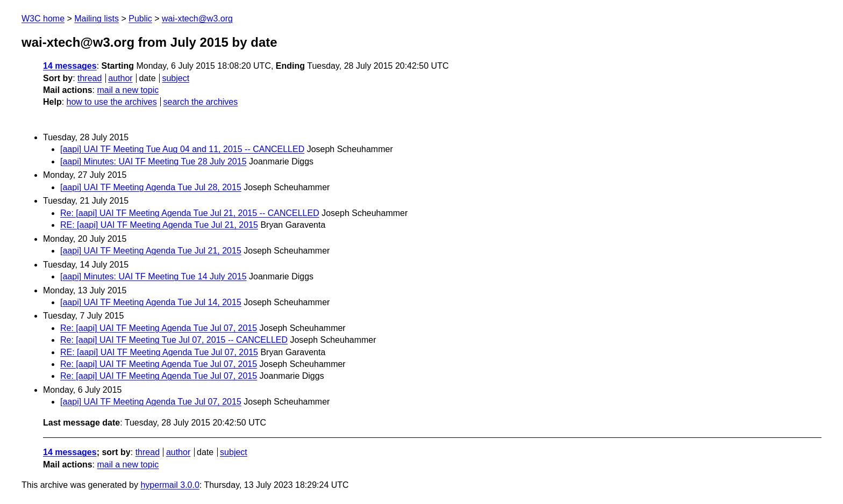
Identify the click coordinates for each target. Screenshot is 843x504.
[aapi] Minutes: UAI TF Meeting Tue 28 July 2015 (153, 161)
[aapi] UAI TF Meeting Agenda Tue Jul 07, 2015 (151, 402)
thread (90, 78)
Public (140, 19)
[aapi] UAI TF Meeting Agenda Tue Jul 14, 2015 (151, 302)
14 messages (70, 66)
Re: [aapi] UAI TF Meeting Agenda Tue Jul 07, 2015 (159, 328)
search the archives (201, 102)
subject (176, 78)
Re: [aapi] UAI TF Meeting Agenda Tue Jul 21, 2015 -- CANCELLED (190, 213)
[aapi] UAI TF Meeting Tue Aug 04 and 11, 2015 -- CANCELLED (182, 149)
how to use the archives (112, 102)
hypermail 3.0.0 (170, 485)
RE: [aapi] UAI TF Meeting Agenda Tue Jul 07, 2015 (159, 352)
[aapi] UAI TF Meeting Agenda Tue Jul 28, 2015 (151, 187)
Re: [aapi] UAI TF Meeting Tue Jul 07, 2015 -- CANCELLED (174, 340)
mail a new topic (128, 90)
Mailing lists (97, 19)
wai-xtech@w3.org (197, 19)
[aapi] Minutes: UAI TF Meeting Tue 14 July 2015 (153, 276)
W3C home (43, 19)
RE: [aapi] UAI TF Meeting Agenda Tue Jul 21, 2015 (159, 225)
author (120, 78)
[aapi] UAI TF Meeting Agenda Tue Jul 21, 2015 (151, 251)
